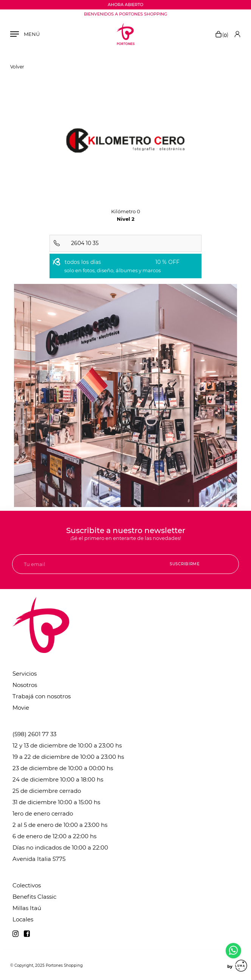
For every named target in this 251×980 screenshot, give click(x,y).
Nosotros (25, 685)
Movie (21, 708)
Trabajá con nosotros (42, 696)
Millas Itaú (27, 908)
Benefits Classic (34, 897)
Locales (23, 919)
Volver (17, 67)
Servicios (25, 674)
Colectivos (27, 885)
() (222, 35)
